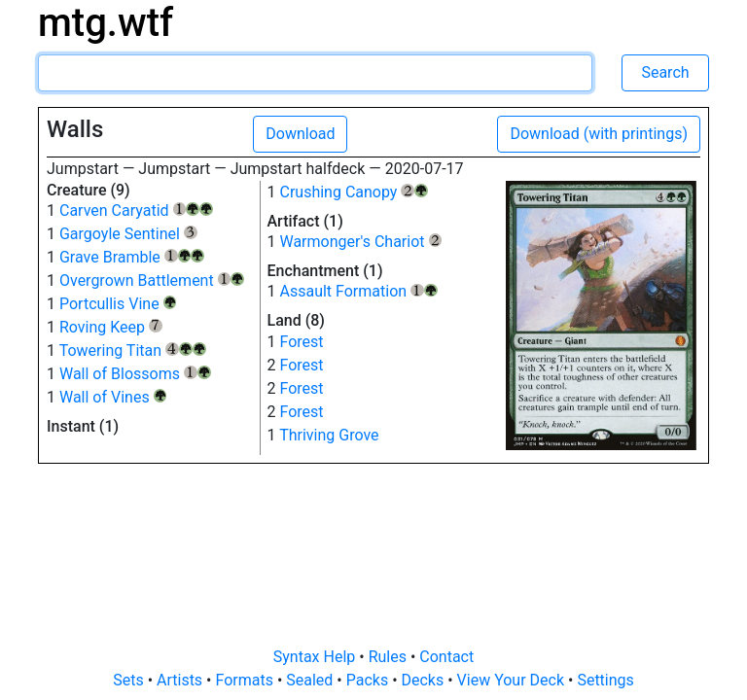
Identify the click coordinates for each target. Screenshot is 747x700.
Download (300, 134)
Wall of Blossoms (135, 374)
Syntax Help (317, 657)
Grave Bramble (132, 257)
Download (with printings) (599, 134)
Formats (246, 680)
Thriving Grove (329, 435)
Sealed (311, 680)
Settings (605, 680)
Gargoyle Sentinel (128, 234)
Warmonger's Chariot (360, 242)
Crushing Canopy (354, 192)
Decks (425, 680)
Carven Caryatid (136, 210)
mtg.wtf (106, 23)
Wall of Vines (113, 397)
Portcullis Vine (118, 304)
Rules (390, 657)
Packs (369, 680)
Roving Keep (111, 327)
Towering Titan (133, 350)
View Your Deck (513, 680)
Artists (181, 680)
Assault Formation (358, 291)
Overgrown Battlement (152, 280)
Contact (446, 657)
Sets (130, 680)
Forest (301, 342)
